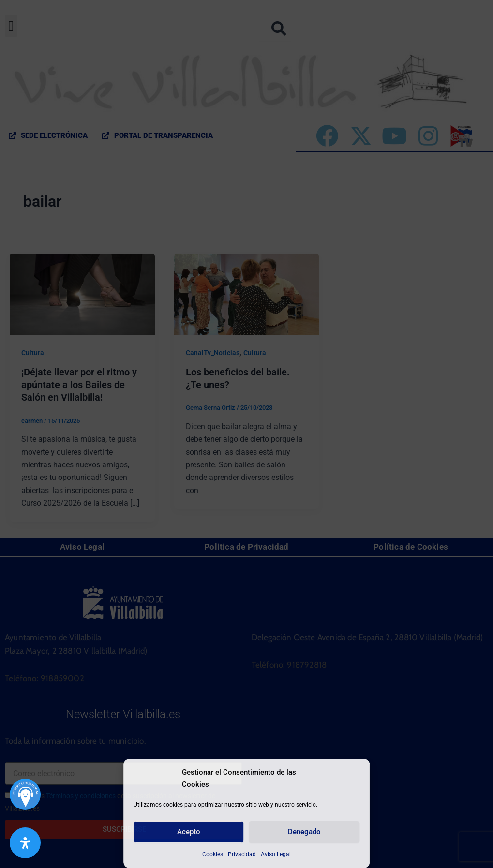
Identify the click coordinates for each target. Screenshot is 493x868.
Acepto (189, 832)
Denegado (304, 832)
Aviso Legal (276, 854)
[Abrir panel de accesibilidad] (25, 843)
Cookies (213, 854)
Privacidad (242, 854)
